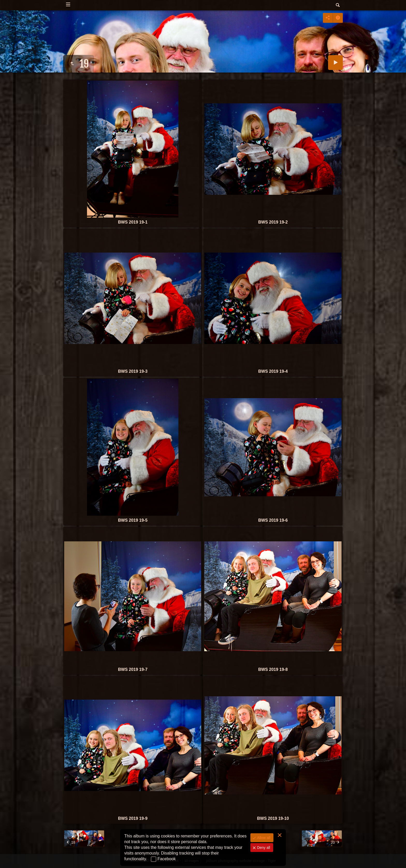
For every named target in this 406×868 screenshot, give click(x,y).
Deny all (263, 848)
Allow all (263, 838)
